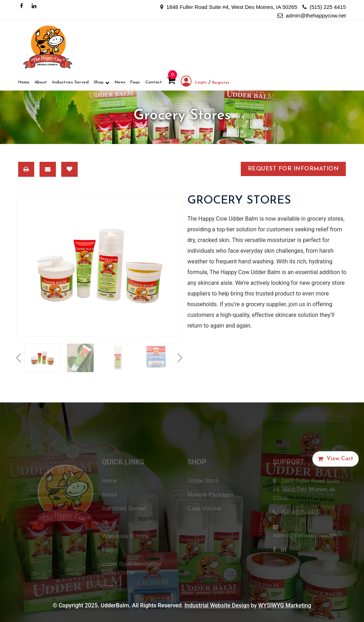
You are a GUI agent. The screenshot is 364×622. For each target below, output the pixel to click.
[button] (336, 459)
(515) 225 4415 (324, 7)
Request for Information (293, 169)
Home (24, 82)
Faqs (135, 82)
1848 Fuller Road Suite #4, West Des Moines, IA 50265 (229, 7)
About (41, 82)
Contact (154, 82)
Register (221, 83)
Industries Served (71, 82)
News (120, 82)
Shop (102, 83)
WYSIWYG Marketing (285, 605)
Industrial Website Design (217, 605)
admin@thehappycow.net (312, 16)
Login (194, 83)
